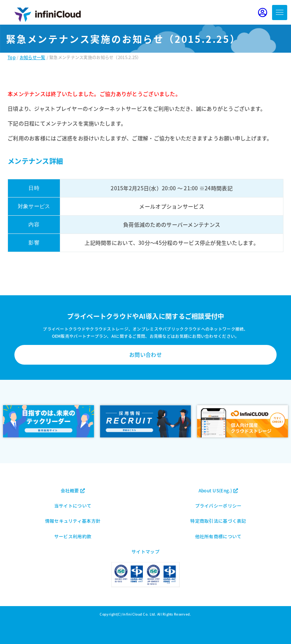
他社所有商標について (218, 536)
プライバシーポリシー (218, 505)
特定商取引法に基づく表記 (218, 521)
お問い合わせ (145, 354)
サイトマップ (145, 551)
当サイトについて (73, 505)
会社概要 (73, 490)
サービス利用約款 (73, 536)
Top (12, 57)
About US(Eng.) (218, 490)
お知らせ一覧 (33, 57)
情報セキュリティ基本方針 (73, 521)
